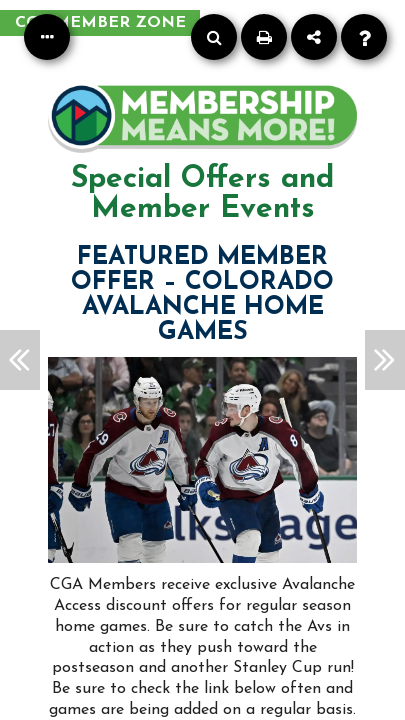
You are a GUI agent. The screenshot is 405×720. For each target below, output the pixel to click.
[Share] (314, 37)
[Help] (364, 37)
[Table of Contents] (47, 37)
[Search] (214, 37)
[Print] (264, 37)
